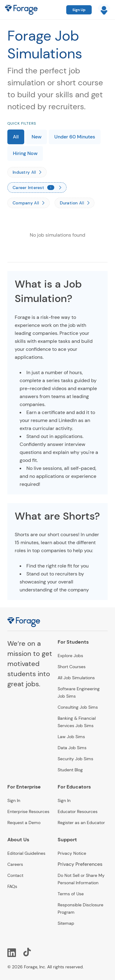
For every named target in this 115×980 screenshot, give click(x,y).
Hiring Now (25, 153)
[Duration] (75, 203)
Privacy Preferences (80, 864)
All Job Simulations (76, 678)
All (16, 137)
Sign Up (79, 10)
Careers (15, 864)
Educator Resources (78, 812)
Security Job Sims (75, 759)
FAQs (12, 886)
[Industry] (27, 172)
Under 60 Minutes (75, 137)
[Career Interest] (37, 188)
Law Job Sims (71, 737)
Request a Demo (24, 823)
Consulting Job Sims (78, 707)
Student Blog (70, 770)
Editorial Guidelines (26, 853)
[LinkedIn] (12, 952)
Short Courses (72, 667)
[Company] (29, 203)
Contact (15, 875)
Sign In (14, 800)
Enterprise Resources (28, 812)
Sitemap (66, 923)
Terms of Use (71, 894)
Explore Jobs (70, 656)
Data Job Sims (72, 748)
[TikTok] (28, 952)
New (36, 137)
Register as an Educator (81, 823)
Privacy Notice (72, 853)
